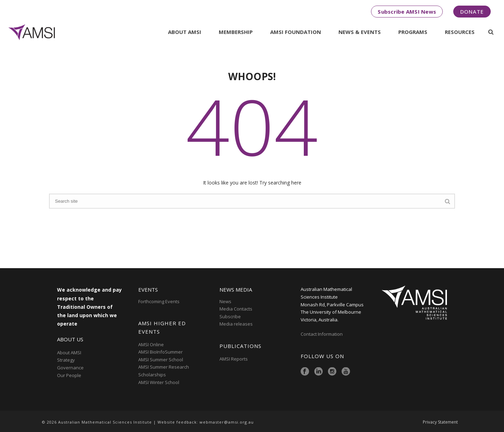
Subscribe (230, 316)
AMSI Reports (234, 359)
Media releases (236, 324)
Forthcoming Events (159, 301)
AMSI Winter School (159, 382)
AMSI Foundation (296, 32)
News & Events (360, 32)
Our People (69, 375)
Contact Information (322, 334)
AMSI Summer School (161, 360)
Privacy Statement (440, 422)
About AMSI (185, 32)
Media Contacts (236, 309)
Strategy (66, 360)
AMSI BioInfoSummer (160, 352)
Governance (70, 368)
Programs (413, 32)
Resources (460, 32)
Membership (236, 32)
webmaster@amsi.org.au (227, 422)
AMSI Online (151, 344)
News (225, 301)
